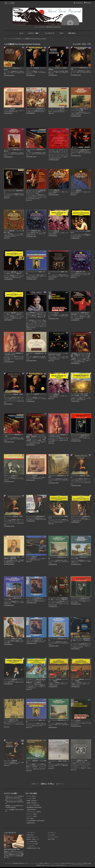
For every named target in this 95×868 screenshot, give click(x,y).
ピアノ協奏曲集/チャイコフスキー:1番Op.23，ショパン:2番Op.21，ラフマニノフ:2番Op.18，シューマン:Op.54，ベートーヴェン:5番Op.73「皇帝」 (36, 315)
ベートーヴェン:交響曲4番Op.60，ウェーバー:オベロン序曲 (81, 110)
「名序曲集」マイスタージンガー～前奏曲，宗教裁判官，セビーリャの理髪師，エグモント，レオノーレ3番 (36, 436)
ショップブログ (31, 846)
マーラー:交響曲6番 (76, 190)
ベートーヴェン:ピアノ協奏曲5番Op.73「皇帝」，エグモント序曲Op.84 (58, 599)
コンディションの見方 (32, 844)
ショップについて (49, 33)
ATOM (53, 839)
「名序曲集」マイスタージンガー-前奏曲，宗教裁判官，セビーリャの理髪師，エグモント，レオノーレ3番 (81, 355)
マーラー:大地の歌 (53, 313)
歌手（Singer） (31, 818)
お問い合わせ (72, 33)
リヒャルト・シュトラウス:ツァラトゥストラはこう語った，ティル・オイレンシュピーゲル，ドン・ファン (58, 151)
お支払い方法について (32, 837)
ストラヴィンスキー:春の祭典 (56, 109)
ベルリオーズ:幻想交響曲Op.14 (35, 598)
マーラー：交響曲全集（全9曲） (79, 760)
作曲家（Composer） (32, 801)
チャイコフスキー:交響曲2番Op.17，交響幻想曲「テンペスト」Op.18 (81, 313)
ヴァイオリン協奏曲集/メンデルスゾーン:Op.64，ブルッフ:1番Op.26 (14, 273)
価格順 (84, 44)
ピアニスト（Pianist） (32, 814)
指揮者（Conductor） (32, 803)
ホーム (21, 33)
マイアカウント (79, 3)
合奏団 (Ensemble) (31, 810)
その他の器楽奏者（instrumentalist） (36, 821)
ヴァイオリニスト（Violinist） (34, 812)
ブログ (61, 33)
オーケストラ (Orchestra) (15, 39)
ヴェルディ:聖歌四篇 (9, 109)
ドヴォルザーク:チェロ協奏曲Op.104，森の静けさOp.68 (13, 354)
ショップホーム (31, 833)
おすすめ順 (78, 44)
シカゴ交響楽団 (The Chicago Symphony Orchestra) (34, 39)
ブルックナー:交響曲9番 (10, 761)
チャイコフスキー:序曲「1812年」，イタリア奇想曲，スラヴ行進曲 (81, 395)
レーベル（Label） (31, 798)
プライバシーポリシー (54, 837)
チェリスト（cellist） (32, 816)
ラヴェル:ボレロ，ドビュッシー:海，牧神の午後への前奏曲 (58, 354)
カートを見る (51, 835)
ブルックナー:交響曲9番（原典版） (13, 639)
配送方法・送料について (33, 839)
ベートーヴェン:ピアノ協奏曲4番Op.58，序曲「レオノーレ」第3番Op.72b (81, 640)
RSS (49, 839)
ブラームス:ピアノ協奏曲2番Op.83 (80, 150)
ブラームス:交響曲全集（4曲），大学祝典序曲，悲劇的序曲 (14, 558)
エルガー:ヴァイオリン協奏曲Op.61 (80, 516)
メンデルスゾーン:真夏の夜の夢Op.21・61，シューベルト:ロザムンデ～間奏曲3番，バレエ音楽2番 (36, 681)
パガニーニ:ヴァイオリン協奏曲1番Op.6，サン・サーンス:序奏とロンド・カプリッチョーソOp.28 (36, 192)
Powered (80, 865)
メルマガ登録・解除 (32, 842)
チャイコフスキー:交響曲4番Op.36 (35, 516)
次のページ (59, 784)
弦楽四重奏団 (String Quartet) (34, 807)
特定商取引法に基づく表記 (33, 848)
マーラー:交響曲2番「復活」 (34, 231)
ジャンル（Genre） (32, 796)
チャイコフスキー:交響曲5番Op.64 (35, 109)
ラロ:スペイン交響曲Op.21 (11, 476)
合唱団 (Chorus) (31, 823)
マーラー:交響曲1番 (54, 231)
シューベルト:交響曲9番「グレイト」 (14, 679)
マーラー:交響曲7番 (54, 190)
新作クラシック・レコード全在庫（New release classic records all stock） (14, 802)
